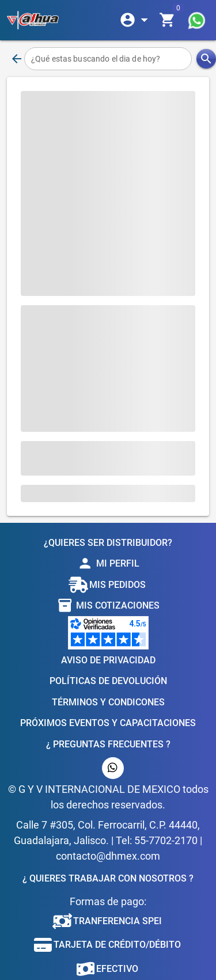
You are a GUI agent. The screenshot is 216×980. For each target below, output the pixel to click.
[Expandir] (136, 20)
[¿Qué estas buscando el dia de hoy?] (108, 59)
